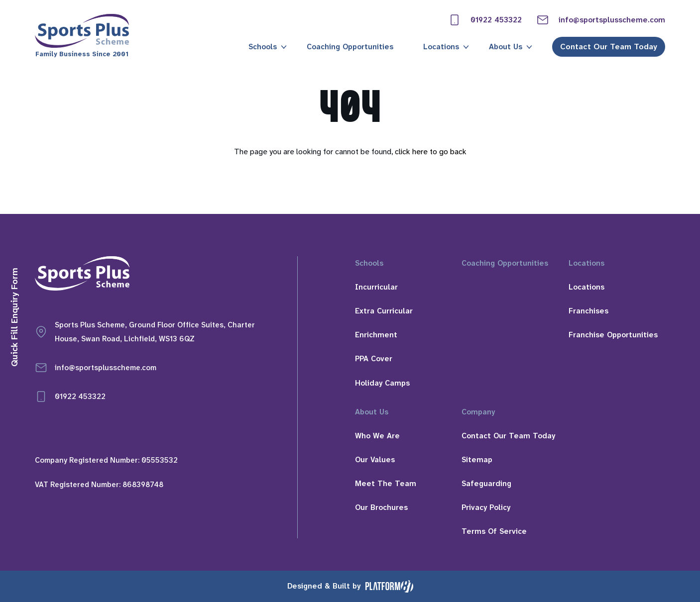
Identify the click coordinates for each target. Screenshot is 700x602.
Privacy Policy (486, 507)
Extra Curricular (384, 311)
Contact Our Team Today (609, 47)
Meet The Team (386, 484)
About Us (506, 47)
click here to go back (431, 151)
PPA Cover (374, 359)
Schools (263, 47)
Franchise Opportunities (613, 335)
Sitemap (477, 460)
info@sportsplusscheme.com (601, 20)
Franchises (588, 311)
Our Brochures (381, 507)
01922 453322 (485, 20)
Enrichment (376, 335)
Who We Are (377, 436)
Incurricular (376, 287)
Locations (441, 47)
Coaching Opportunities (350, 47)
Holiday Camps (382, 383)
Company (478, 412)
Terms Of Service (494, 531)
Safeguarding (486, 484)
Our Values (375, 460)
